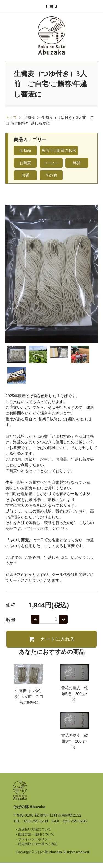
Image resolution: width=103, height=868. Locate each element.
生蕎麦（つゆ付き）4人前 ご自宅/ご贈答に (29, 696)
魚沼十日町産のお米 (59, 150)
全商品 (25, 150)
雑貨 (77, 163)
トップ (11, 117)
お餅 (25, 175)
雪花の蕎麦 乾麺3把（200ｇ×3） (74, 741)
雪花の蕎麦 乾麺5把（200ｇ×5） (74, 694)
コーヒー (51, 163)
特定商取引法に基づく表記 (38, 844)
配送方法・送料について (36, 834)
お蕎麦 (29, 117)
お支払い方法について (35, 829)
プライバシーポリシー (35, 839)
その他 (51, 175)
